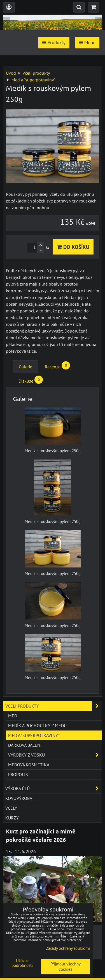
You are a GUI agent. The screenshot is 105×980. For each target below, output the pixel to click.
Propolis (18, 774)
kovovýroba (19, 798)
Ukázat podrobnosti (22, 963)
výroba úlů (54, 788)
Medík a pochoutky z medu (37, 725)
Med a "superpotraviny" (34, 735)
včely (11, 808)
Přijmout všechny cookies (66, 967)
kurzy (12, 818)
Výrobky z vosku (55, 755)
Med (13, 716)
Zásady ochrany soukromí (68, 948)
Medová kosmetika (29, 765)
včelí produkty (54, 706)
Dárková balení (25, 745)
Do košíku (73, 247)
